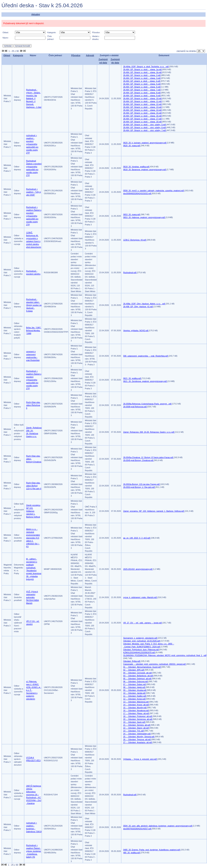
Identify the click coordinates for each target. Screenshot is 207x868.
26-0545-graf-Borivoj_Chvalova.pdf (138, 460)
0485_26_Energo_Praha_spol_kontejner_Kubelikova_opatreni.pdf (152, 850)
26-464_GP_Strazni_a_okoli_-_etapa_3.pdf (142, 78)
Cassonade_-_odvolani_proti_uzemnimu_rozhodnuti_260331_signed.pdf (155, 664)
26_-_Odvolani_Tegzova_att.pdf (137, 739)
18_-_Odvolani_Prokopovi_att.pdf (138, 716)
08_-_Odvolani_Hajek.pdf (134, 687)
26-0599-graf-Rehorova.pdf (135, 407)
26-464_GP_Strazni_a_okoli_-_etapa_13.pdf (143, 107)
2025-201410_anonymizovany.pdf (138, 569)
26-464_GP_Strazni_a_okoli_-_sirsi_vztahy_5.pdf (145, 125)
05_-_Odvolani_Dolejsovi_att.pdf (137, 679)
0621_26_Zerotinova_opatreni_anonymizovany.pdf (145, 381)
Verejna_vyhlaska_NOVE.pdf (136, 330)
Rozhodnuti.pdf (130, 272)
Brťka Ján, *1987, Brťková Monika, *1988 (34, 330)
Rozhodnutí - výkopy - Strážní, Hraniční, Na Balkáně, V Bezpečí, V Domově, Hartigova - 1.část (34, 98)
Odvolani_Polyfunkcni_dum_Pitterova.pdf (141, 650)
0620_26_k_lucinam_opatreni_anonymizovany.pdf (145, 143)
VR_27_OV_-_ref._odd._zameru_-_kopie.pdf (143, 623)
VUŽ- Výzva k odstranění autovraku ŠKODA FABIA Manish (33, 597)
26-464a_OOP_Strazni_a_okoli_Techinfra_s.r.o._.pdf (146, 67)
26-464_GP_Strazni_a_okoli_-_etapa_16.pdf (143, 116)
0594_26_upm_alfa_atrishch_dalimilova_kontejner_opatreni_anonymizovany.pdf (158, 826)
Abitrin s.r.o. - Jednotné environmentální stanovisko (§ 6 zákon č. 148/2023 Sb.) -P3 (33, 538)
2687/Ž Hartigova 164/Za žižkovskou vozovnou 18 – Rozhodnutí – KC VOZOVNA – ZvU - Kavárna (34, 795)
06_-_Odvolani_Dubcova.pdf (136, 681)
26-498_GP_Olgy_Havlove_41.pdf (138, 307)
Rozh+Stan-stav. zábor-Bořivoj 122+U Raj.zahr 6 (34, 486)
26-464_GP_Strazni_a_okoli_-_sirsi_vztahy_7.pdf (145, 130)
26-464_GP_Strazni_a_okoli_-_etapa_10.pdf (143, 98)
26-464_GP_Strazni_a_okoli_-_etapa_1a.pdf (143, 69)
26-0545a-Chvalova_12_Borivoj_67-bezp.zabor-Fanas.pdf (148, 457)
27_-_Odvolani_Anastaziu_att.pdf (138, 742)
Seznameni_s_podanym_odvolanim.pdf (140, 638)
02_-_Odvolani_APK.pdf (134, 670)
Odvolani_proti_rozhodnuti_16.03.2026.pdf (142, 641)
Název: (6, 38)
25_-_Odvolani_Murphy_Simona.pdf (139, 737)
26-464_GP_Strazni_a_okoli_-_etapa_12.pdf (143, 104)
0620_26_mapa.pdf (132, 146)
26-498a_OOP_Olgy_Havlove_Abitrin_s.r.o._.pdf (144, 304)
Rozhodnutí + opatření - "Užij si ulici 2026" (34, 192)
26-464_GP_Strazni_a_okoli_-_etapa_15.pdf (143, 113)
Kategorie (18, 55)
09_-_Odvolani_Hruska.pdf (135, 690)
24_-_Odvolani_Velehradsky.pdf (137, 734)
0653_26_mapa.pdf (132, 214)
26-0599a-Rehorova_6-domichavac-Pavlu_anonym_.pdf (148, 404)
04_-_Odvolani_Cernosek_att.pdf (138, 673)
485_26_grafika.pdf (132, 853)
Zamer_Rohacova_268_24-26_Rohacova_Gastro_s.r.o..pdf (149, 432)
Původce (76, 55)
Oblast (7, 55)
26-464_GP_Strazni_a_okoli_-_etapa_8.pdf (142, 93)
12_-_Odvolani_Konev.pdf (135, 699)
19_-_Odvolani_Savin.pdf (134, 722)
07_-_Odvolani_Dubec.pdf (135, 684)
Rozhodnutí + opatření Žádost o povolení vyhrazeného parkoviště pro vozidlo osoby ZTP (34, 216)
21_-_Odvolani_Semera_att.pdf (137, 725)
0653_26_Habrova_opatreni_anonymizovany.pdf (144, 217)
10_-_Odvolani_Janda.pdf (135, 693)
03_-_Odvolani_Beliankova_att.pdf (138, 676)
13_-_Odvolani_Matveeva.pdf (136, 702)
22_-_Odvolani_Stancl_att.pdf (136, 728)
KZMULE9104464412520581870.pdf (139, 652)
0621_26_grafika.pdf (132, 378)
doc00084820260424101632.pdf (137, 193)
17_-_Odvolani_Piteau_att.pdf (136, 713)
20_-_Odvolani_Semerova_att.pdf (138, 719)
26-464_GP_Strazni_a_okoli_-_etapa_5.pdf (142, 84)
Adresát (90, 55)
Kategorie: (52, 32)
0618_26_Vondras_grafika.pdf (136, 167)
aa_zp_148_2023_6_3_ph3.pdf (137, 538)
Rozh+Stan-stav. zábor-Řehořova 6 (33, 405)
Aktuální (36, 15)
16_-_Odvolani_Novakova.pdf (136, 710)
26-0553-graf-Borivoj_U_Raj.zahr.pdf (139, 487)
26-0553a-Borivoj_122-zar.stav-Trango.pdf (142, 484)
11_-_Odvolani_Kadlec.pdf (135, 696)
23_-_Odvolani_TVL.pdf (134, 731)
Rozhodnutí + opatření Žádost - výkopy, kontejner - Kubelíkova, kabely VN (34, 851)
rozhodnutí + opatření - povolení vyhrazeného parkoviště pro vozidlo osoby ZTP (32, 144)
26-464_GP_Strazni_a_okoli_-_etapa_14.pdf (143, 110)
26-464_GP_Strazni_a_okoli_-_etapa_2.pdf (142, 75)
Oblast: (6, 32)
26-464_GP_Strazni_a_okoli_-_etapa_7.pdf (142, 90)
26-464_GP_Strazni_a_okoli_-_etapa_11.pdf (143, 101)
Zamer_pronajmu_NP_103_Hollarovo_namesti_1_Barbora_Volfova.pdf (154, 511)
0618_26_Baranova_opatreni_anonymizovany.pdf (145, 170)
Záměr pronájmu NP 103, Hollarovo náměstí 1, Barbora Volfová (33, 511)
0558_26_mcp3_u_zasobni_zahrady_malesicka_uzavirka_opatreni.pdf (154, 191)
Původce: (96, 32)
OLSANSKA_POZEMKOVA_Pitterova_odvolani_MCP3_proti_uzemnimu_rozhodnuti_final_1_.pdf (165, 655)
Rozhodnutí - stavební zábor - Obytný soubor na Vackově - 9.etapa (34, 305)
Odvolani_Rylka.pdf (132, 661)
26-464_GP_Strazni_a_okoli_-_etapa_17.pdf (143, 119)
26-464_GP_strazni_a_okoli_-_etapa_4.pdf (142, 81)
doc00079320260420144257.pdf (137, 829)
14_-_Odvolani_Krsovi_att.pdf (136, 705)
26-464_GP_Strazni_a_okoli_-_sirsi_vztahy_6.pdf (145, 127)
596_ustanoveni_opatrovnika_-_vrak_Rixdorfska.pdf (146, 356)
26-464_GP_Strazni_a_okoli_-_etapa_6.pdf (142, 87)
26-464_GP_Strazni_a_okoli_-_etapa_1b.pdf (143, 72)
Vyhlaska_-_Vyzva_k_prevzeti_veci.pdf (140, 759)
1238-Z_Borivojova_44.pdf (135, 240)
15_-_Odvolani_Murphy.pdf (135, 708)
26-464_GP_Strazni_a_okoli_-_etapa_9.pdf (142, 96)
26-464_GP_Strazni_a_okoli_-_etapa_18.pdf (143, 122)
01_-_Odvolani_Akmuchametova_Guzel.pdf (142, 667)
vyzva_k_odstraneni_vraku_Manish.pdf (140, 597)
